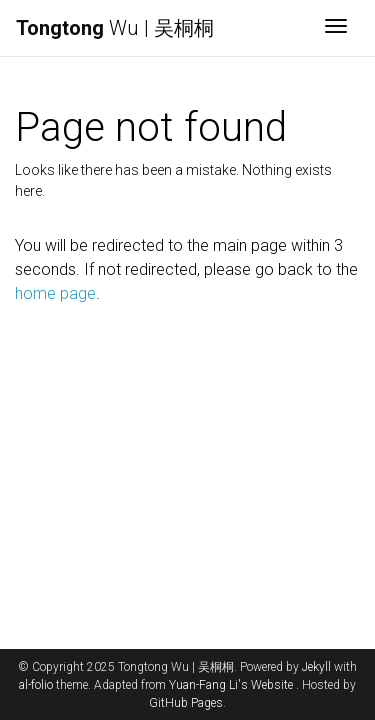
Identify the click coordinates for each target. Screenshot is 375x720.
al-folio (36, 685)
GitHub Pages (186, 703)
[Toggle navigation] (336, 28)
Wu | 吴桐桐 (115, 28)
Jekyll (316, 667)
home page (55, 293)
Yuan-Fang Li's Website (231, 685)
